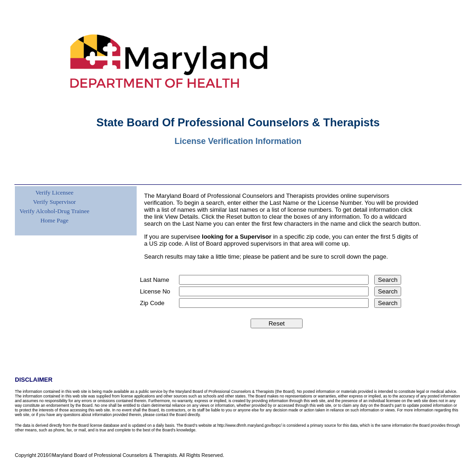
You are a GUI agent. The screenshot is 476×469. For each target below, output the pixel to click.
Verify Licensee (54, 192)
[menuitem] (53, 187)
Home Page (54, 220)
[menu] (53, 206)
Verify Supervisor (54, 202)
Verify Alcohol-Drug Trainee (54, 211)
